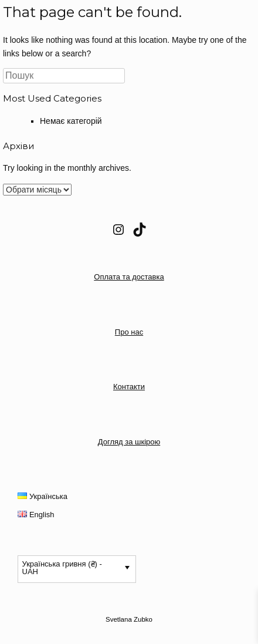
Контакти (129, 387)
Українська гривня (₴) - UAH (62, 568)
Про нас (129, 332)
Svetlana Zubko (129, 619)
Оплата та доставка (129, 277)
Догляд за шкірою (129, 442)
